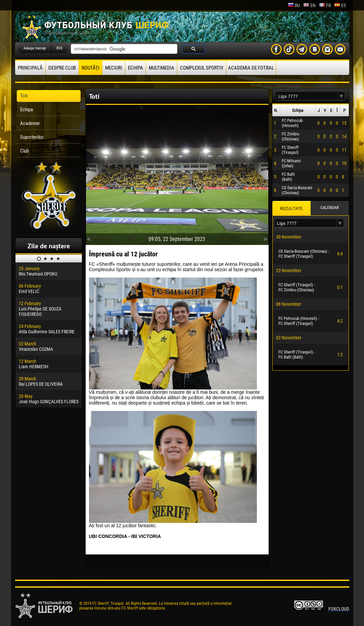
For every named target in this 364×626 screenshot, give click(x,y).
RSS (59, 48)
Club (25, 151)
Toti (24, 96)
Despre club (62, 68)
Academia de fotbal (251, 68)
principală (30, 68)
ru (294, 5)
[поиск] (123, 49)
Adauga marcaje (35, 48)
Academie (30, 123)
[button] (342, 96)
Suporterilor (32, 137)
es (340, 5)
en (309, 5)
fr (325, 5)
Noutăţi (90, 68)
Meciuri (114, 68)
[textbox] (307, 96)
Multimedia (162, 68)
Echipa (135, 68)
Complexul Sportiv (202, 68)
